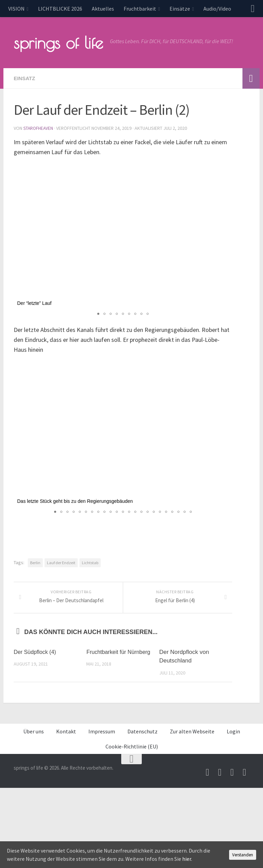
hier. (187, 859)
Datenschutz (142, 739)
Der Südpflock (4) (36, 660)
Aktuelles (103, 9)
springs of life (58, 42)
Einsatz (25, 78)
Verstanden (243, 855)
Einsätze (180, 9)
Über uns (34, 739)
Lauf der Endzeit (61, 562)
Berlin (35, 562)
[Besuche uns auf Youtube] (220, 780)
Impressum (102, 739)
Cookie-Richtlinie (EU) (132, 754)
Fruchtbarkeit (140, 9)
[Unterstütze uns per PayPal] (232, 780)
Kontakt (66, 739)
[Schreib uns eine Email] (208, 780)
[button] (226, 169)
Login (233, 739)
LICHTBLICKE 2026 (60, 9)
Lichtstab (90, 562)
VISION (16, 9)
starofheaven (39, 128)
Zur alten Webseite (192, 739)
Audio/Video (217, 9)
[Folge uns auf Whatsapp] (245, 780)
